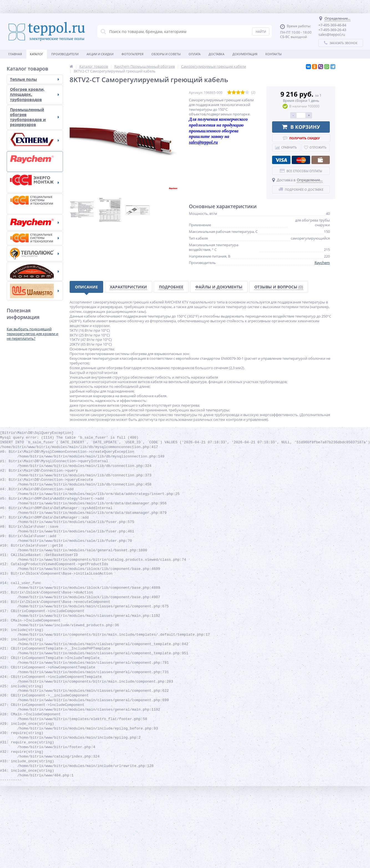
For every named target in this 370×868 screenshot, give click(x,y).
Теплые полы (35, 79)
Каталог (37, 54)
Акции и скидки (100, 54)
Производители (65, 54)
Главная (15, 54)
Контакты (273, 54)
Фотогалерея (132, 54)
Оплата (195, 54)
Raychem (322, 263)
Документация (245, 54)
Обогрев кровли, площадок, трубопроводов (35, 94)
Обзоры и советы (166, 54)
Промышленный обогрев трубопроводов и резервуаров (35, 117)
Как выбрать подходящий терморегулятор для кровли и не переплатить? (32, 334)
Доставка (216, 54)
